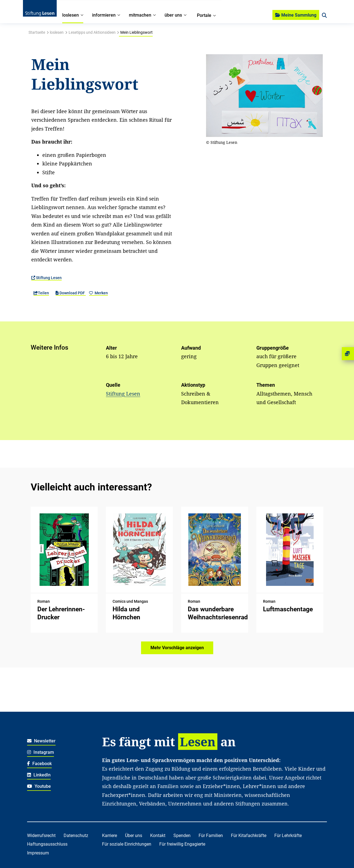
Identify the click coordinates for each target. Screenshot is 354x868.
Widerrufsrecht (41, 835)
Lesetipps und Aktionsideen (92, 32)
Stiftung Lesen (46, 278)
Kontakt (158, 835)
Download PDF (71, 293)
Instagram (41, 752)
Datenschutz (76, 835)
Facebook (39, 764)
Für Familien (211, 835)
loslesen (57, 32)
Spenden (182, 835)
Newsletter (41, 741)
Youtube (39, 786)
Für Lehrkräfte (288, 835)
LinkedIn (39, 775)
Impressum (38, 853)
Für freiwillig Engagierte (182, 844)
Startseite (37, 32)
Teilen (41, 293)
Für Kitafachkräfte (249, 835)
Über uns (134, 835)
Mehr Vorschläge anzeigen (177, 648)
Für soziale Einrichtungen (127, 844)
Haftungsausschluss (47, 844)
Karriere (110, 835)
